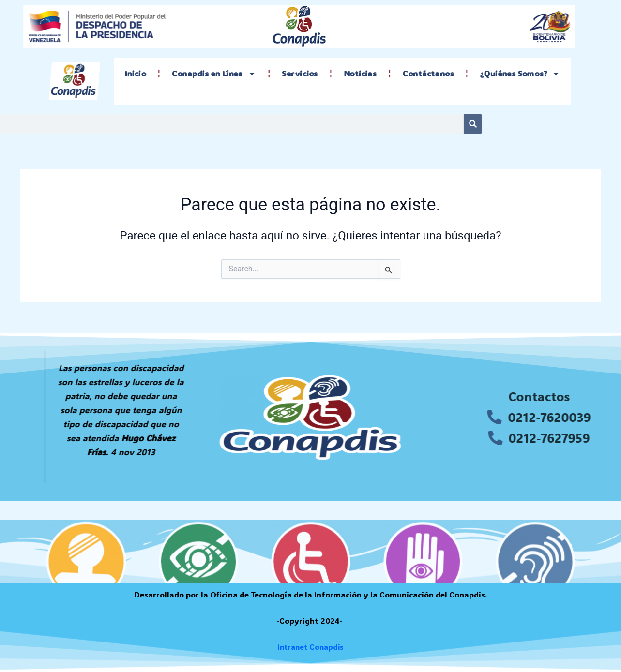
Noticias (359, 74)
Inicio (146, 74)
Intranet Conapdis (310, 647)
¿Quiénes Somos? (511, 74)
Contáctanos (424, 74)
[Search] (374, 124)
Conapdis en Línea (220, 74)
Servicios (302, 74)
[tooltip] (59, 396)
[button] (59, 396)
